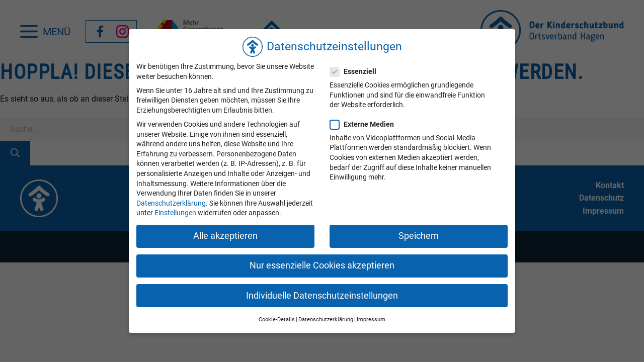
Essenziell (356, 72)
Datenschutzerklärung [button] (326, 320)
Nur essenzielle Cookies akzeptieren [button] (322, 265)
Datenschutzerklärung (171, 203)
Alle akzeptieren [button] (225, 236)
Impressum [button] (371, 320)
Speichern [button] (419, 236)
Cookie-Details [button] (277, 320)
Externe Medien (365, 124)
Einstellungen (175, 213)
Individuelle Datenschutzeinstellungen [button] (322, 296)
